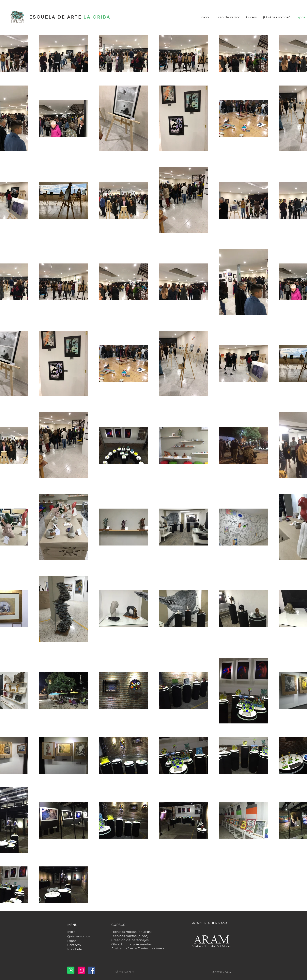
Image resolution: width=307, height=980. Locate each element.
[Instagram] (81, 970)
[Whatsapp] (71, 970)
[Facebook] (91, 970)
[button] (251, 17)
